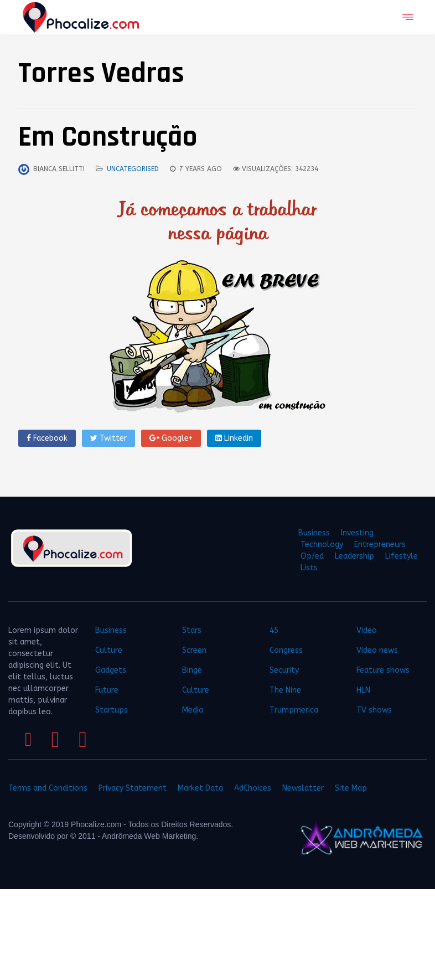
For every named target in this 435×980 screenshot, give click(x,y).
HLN (363, 690)
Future (107, 690)
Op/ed (312, 556)
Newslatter (303, 788)
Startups (112, 710)
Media (193, 710)
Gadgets (111, 670)
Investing (357, 533)
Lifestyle (402, 556)
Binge (192, 670)
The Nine (285, 690)
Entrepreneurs (380, 545)
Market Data (200, 788)
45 (274, 630)
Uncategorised (133, 169)
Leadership (354, 556)
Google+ (171, 438)
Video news (377, 650)
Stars (192, 630)
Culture (109, 650)
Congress (286, 650)
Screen (194, 650)
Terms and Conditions (48, 788)
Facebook (47, 438)
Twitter (108, 438)
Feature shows (383, 670)
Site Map (351, 788)
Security (284, 670)
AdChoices (253, 788)
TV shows (375, 710)
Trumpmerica (294, 710)
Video (367, 630)
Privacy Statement (133, 788)
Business (314, 533)
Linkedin (234, 438)
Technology (322, 545)
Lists (309, 568)
